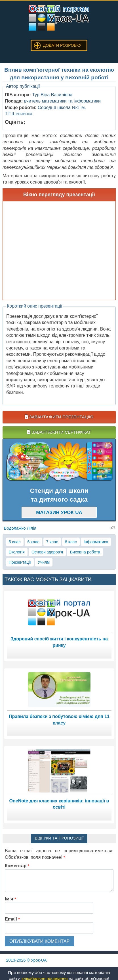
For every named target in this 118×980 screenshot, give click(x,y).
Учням (44, 562)
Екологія (17, 552)
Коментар (17, 866)
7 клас (52, 542)
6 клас (33, 542)
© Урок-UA (27, 960)
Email (12, 919)
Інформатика (96, 542)
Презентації (20, 562)
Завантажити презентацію (59, 417)
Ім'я (10, 899)
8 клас (71, 542)
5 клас (15, 542)
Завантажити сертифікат (59, 432)
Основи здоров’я (47, 552)
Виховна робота (85, 552)
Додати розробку (62, 45)
